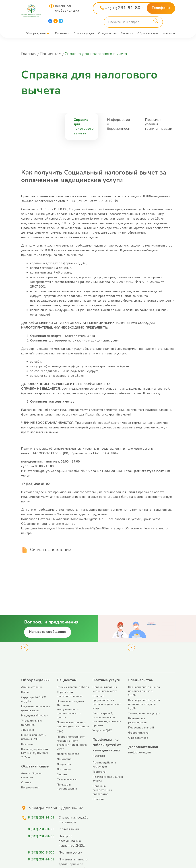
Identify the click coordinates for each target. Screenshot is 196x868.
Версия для (65, 8)
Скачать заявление (51, 550)
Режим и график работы (73, 687)
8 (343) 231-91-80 (41, 829)
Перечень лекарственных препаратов (102, 790)
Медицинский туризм (35, 716)
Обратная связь (148, 33)
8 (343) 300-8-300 (41, 852)
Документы (64, 764)
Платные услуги (84, 33)
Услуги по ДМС (102, 730)
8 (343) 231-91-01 (41, 859)
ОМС (60, 732)
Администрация (31, 687)
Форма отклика (138, 733)
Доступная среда (68, 754)
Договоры (64, 769)
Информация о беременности (119, 124)
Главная (29, 54)
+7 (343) (123, 8)
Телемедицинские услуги (144, 713)
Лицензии (28, 730)
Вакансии (127, 33)
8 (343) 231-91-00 (41, 836)
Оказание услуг (67, 780)
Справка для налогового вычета (84, 126)
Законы (62, 774)
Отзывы (26, 782)
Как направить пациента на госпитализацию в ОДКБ (144, 704)
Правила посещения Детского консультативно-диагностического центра (70, 709)
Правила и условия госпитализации (159, 124)
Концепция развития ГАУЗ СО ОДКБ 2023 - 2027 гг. (35, 753)
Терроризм (100, 772)
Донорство (64, 759)
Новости (98, 799)
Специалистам (107, 33)
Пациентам (62, 33)
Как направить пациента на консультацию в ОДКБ (144, 691)
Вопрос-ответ (30, 788)
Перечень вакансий (141, 728)
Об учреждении (36, 33)
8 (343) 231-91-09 (41, 818)
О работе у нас (138, 738)
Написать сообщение (48, 632)
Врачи (25, 692)
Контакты (169, 33)
